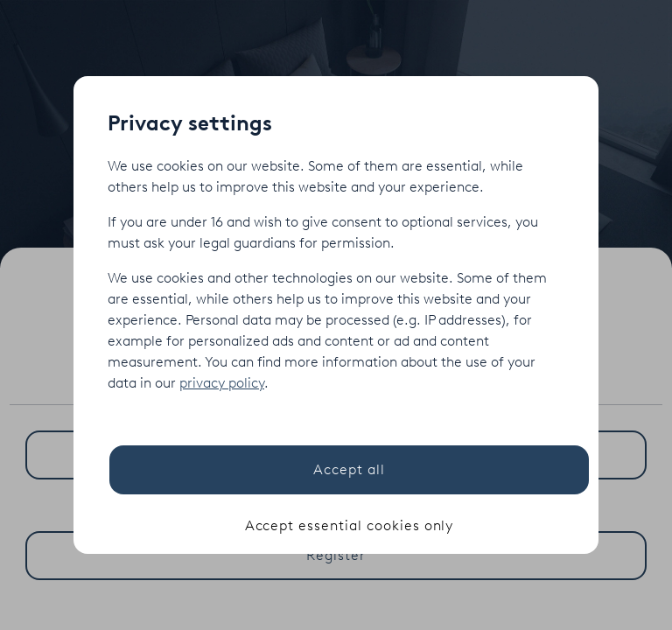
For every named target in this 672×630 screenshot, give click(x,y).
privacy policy (222, 383)
